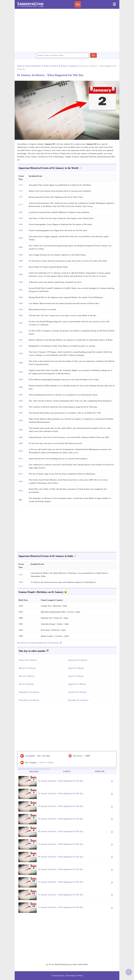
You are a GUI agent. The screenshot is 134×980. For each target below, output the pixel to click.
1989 (21, 380)
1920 (21, 275)
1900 (21, 261)
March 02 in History (27, 668)
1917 (21, 267)
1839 (21, 224)
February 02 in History (78, 660)
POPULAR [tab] (100, 771)
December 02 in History (78, 700)
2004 (21, 430)
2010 (21, 451)
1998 (21, 420)
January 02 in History (28, 660)
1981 (21, 372)
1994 (21, 401)
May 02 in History (26, 676)
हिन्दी (78, 5)
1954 (21, 309)
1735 (21, 185)
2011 (21, 459)
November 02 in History (29, 700)
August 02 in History (77, 684)
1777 (21, 205)
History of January (46, 762)
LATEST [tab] (67, 771)
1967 (21, 323)
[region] (67, 30)
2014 (21, 481)
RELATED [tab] (34, 772)
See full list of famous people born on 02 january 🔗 (40, 643)
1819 (21, 218)
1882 (21, 247)
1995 (21, 407)
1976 (21, 354)
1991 (21, 395)
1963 (21, 315)
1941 (21, 290)
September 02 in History (29, 692)
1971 (21, 332)
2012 (21, 466)
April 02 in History (76, 668)
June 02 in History (76, 676)
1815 (21, 212)
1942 (21, 297)
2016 (21, 491)
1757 (21, 191)
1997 (21, 413)
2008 (21, 437)
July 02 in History (26, 684)
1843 (21, 238)
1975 (21, 340)
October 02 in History (77, 692)
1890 (21, 255)
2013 (21, 474)
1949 (21, 303)
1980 (21, 363)
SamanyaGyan (59, 976)
